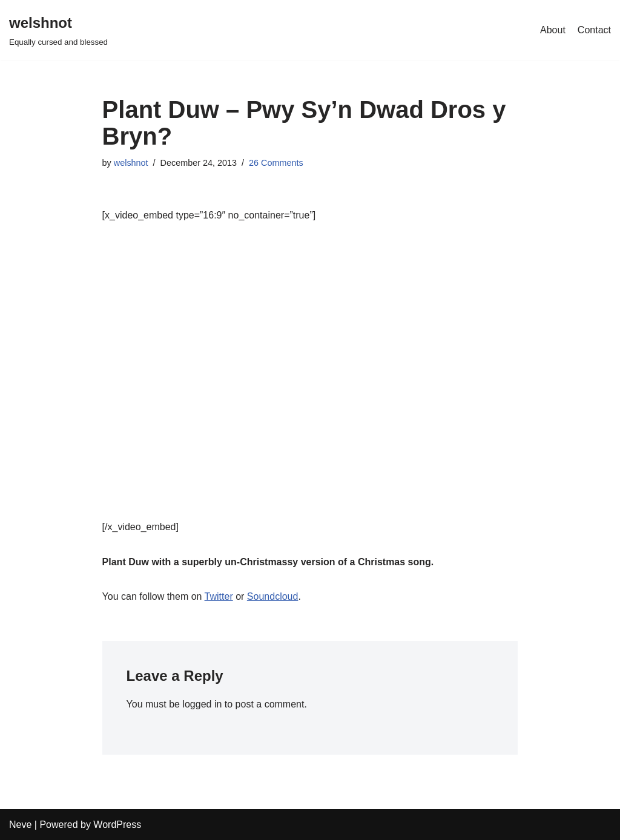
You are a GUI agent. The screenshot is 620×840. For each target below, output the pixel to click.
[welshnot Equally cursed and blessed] (58, 30)
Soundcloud (273, 596)
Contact (594, 30)
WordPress (117, 825)
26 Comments (276, 163)
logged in (202, 704)
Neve (20, 825)
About (553, 30)
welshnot (131, 163)
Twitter (219, 596)
